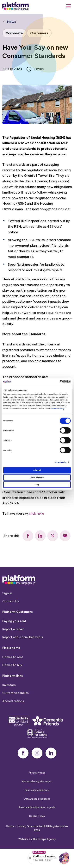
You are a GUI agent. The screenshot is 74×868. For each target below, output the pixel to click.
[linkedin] (40, 536)
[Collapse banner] (30, 858)
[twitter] (53, 536)
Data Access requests (37, 814)
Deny (37, 484)
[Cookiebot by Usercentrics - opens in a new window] (54, 382)
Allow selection (37, 477)
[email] (65, 536)
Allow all (37, 470)
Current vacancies (15, 708)
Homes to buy (12, 680)
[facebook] (28, 536)
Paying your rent (14, 636)
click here (36, 513)
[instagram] (37, 768)
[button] (64, 858)
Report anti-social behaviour (23, 652)
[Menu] (69, 6)
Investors (9, 700)
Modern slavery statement (37, 797)
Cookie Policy (58, 409)
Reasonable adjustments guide (37, 823)
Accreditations (13, 716)
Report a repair (13, 645)
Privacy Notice (37, 788)
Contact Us (11, 617)
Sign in (7, 608)
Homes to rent (13, 672)
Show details (60, 462)
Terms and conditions (37, 806)
